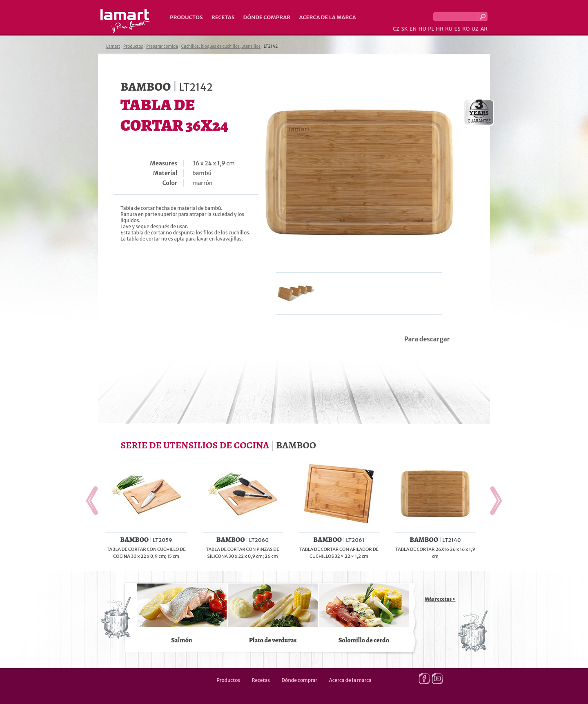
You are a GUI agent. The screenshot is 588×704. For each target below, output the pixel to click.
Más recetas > (440, 599)
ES (458, 29)
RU (449, 29)
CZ (396, 29)
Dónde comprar (267, 17)
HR (439, 29)
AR (484, 29)
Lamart (125, 21)
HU (422, 29)
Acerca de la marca (327, 17)
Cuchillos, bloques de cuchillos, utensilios (221, 46)
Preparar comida (162, 46)
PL (431, 29)
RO (466, 29)
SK (404, 29)
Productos (186, 17)
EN (413, 29)
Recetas (223, 17)
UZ (475, 29)
